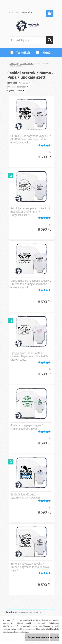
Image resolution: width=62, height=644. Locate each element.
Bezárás (55, 637)
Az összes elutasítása (37, 637)
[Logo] (31, 26)
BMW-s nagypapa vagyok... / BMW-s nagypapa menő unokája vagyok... (30, 567)
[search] (50, 40)
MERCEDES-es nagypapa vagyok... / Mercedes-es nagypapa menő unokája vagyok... (31, 284)
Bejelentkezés (14, 12)
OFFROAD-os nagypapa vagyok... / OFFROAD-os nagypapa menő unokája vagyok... (31, 139)
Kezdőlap (14, 64)
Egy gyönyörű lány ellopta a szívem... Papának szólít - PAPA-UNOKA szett (29, 356)
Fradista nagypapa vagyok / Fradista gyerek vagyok (27, 427)
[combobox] (25, 83)
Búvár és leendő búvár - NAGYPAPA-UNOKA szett (25, 496)
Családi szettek (27, 64)
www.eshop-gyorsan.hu (30, 612)
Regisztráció (27, 12)
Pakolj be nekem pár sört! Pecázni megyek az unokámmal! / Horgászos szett (30, 212)
